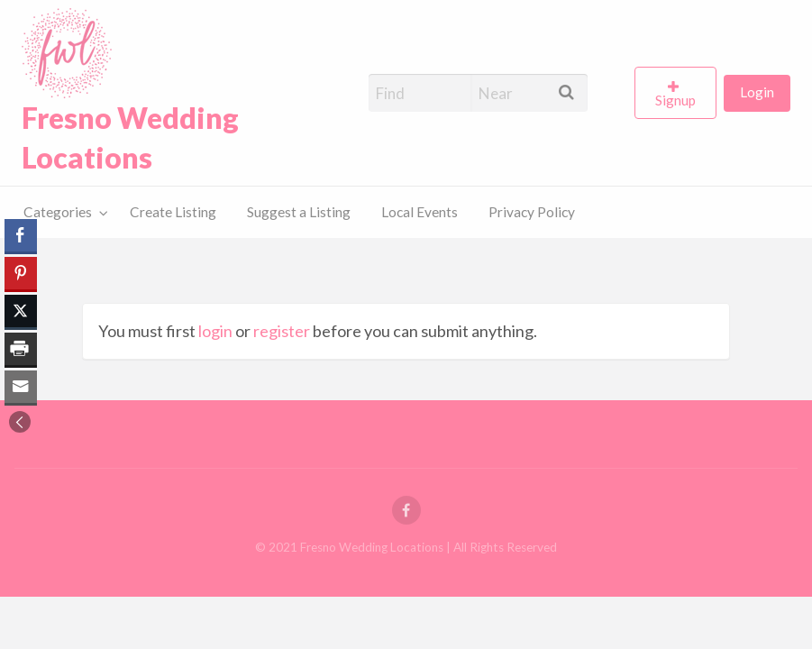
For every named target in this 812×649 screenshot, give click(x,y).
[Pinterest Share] (21, 273)
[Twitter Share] (21, 311)
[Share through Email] (21, 387)
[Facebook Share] (21, 235)
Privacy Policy (532, 212)
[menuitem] (679, 93)
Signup (675, 100)
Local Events (420, 212)
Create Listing (173, 212)
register (282, 331)
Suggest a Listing (299, 212)
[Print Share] (21, 349)
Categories (58, 212)
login (215, 331)
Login (757, 92)
